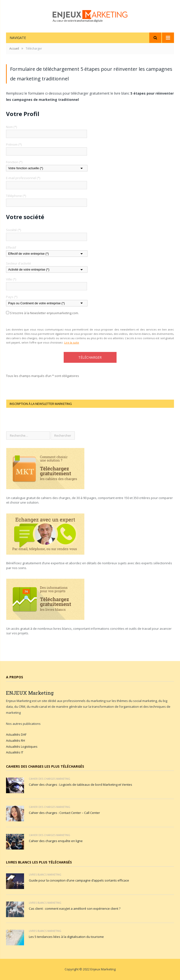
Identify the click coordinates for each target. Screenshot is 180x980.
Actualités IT (15, 752)
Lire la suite (72, 342)
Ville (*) (11, 279)
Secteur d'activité (19, 263)
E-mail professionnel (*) (23, 178)
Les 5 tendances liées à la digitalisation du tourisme (66, 937)
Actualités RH (16, 740)
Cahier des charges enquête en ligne (56, 841)
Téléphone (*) (16, 196)
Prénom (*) (14, 144)
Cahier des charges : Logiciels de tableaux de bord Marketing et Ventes (81, 785)
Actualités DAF (16, 734)
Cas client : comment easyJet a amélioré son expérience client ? (75, 909)
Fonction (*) (14, 162)
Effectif (11, 247)
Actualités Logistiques (22, 746)
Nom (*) (11, 127)
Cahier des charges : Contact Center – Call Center (64, 813)
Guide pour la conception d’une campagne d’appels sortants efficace (79, 880)
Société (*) (13, 230)
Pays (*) (12, 297)
